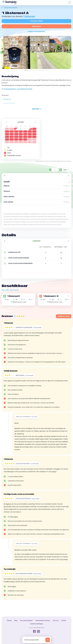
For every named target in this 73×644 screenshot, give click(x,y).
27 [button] (7, 139)
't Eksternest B (13, 296)
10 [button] (25, 132)
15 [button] (16, 134)
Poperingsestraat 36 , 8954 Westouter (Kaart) (17, 89)
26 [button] (34, 137)
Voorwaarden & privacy (43, 621)
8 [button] (16, 132)
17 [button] (25, 134)
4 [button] (30, 129)
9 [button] (21, 132)
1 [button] (16, 129)
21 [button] (12, 137)
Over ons (56, 621)
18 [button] (30, 134)
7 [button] (12, 132)
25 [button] (30, 137)
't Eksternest (29, 16)
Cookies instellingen (36, 624)
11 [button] (30, 132)
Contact (64, 621)
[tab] (25, 70)
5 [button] (34, 129)
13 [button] (7, 134)
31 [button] (25, 139)
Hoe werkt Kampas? (26, 621)
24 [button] (25, 137)
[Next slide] (71, 52)
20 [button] (7, 137)
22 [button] (16, 137)
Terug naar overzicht (9, 8)
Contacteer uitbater (36, 21)
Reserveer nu (36, 26)
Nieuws (9, 621)
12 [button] (34, 132)
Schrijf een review (64, 316)
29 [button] (16, 139)
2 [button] (21, 129)
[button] (6, 122)
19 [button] (34, 134)
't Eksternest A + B (51, 296)
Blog (16, 621)
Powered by (37, 628)
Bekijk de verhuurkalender (37, 32)
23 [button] (21, 137)
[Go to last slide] (2, 52)
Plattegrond (7, 99)
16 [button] (21, 134)
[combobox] (55, 170)
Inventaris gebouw (9, 103)
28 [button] (12, 139)
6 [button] (7, 132)
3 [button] (25, 129)
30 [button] (21, 139)
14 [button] (12, 134)
